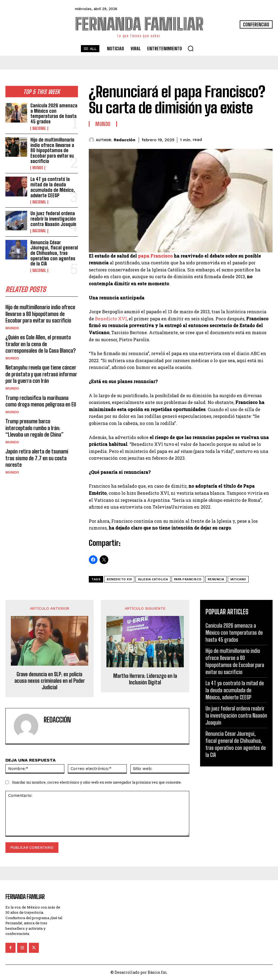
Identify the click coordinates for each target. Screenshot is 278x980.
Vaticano (238, 579)
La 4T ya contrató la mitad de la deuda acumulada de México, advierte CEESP (52, 184)
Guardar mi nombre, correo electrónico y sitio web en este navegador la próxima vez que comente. (97, 782)
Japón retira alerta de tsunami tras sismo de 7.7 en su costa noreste (41, 447)
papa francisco (188, 579)
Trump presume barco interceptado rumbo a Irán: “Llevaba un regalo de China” (41, 421)
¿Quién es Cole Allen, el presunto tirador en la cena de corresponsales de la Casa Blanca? (40, 337)
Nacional (39, 127)
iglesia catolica (153, 579)
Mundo (38, 165)
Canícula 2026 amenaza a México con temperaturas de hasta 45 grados (54, 113)
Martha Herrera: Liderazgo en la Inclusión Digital (145, 679)
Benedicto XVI (111, 319)
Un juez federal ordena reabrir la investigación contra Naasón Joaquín (53, 215)
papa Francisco (155, 256)
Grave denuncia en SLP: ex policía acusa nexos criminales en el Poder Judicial (50, 681)
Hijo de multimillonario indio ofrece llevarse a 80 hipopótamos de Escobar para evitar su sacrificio (52, 149)
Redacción (124, 140)
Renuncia (216, 579)
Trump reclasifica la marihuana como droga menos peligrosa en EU (40, 394)
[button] (191, 48)
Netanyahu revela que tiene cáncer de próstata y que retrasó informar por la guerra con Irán (41, 367)
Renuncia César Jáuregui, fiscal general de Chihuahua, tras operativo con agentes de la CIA (53, 248)
